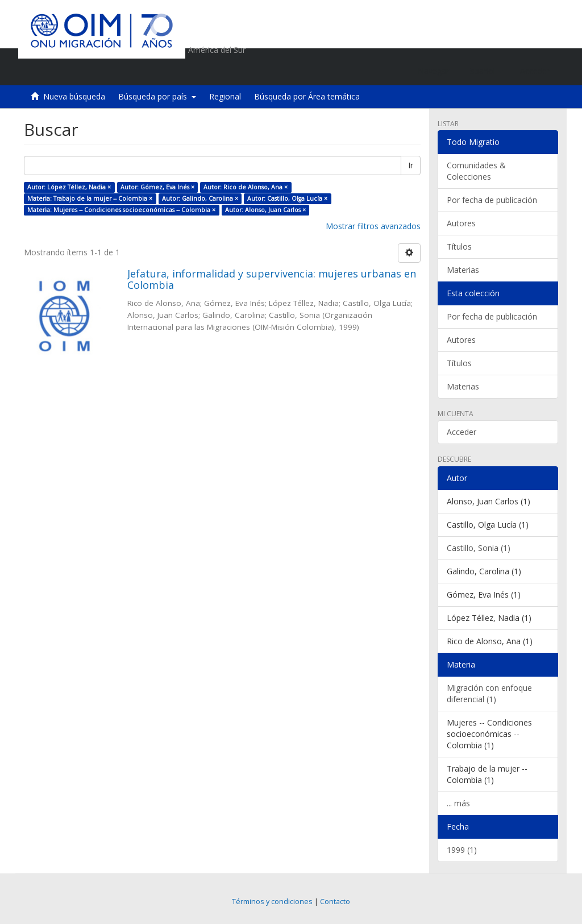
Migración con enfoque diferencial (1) (489, 693)
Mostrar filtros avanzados (373, 226)
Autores (461, 223)
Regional (225, 96)
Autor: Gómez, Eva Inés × (157, 187)
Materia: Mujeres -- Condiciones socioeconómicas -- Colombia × (121, 210)
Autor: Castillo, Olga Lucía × (287, 198)
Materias (463, 270)
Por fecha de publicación (492, 200)
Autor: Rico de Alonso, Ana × (246, 187)
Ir (411, 165)
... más (458, 803)
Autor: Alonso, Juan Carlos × (265, 210)
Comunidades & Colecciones (476, 171)
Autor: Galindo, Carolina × (200, 198)
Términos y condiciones (272, 902)
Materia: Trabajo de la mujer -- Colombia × (90, 198)
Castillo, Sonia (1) (479, 548)
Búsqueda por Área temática (307, 96)
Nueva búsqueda (74, 96)
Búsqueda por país (157, 96)
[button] (485, 71)
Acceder (462, 432)
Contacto (335, 902)
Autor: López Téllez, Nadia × (69, 187)
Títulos (459, 246)
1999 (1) (462, 850)
